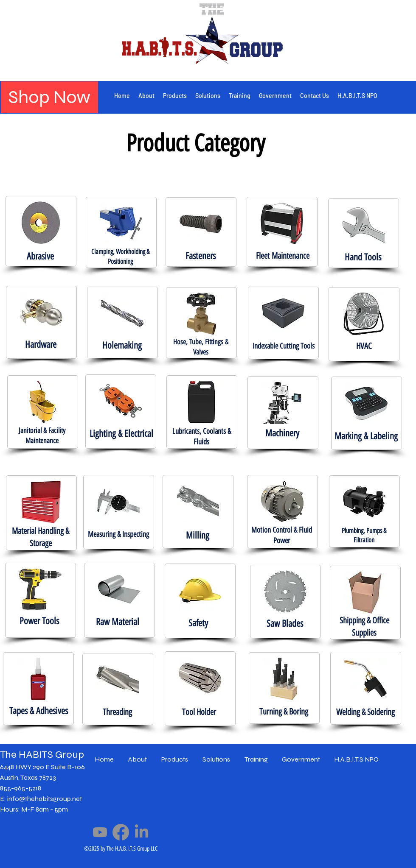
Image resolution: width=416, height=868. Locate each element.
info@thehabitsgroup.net (45, 799)
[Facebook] (121, 832)
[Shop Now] (49, 97)
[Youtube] (100, 832)
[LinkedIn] (142, 832)
